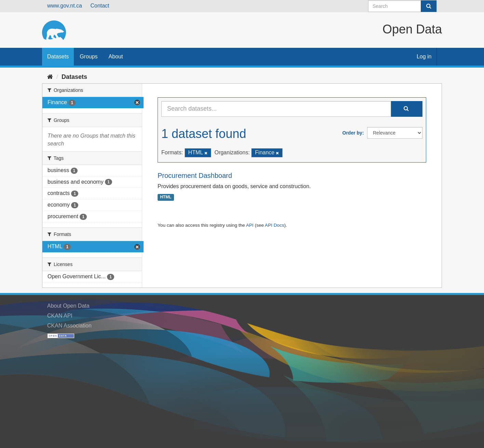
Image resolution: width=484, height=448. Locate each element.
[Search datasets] (402, 6)
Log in (424, 57)
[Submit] (429, 6)
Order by (352, 133)
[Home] (50, 77)
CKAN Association (69, 326)
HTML (166, 197)
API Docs (275, 225)
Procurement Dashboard (195, 176)
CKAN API (60, 316)
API (250, 225)
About (116, 57)
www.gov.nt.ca (65, 6)
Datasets (58, 57)
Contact (100, 6)
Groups (89, 57)
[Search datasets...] (276, 109)
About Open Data (68, 306)
